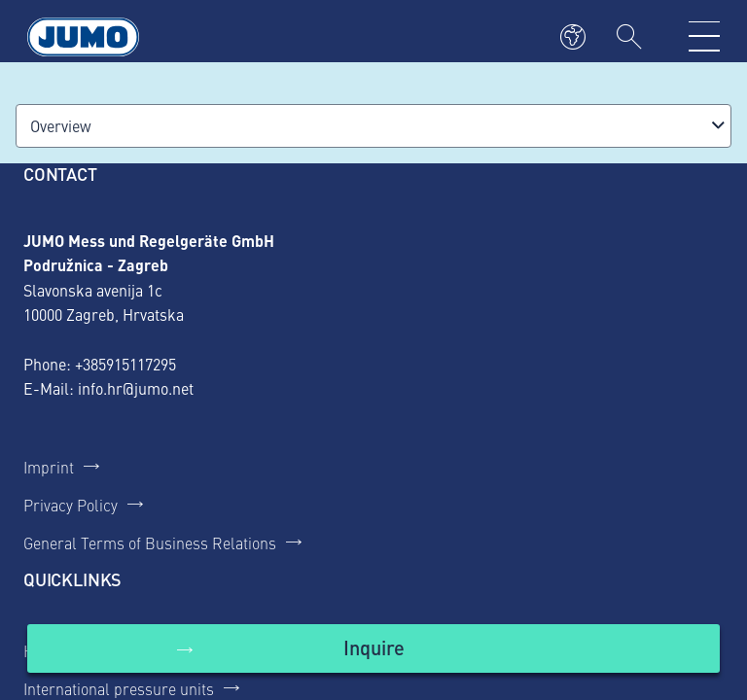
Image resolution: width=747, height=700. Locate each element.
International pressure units (119, 688)
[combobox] (373, 126)
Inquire (374, 647)
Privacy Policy (71, 505)
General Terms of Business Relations (150, 542)
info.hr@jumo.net (136, 388)
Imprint (49, 467)
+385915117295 (125, 364)
